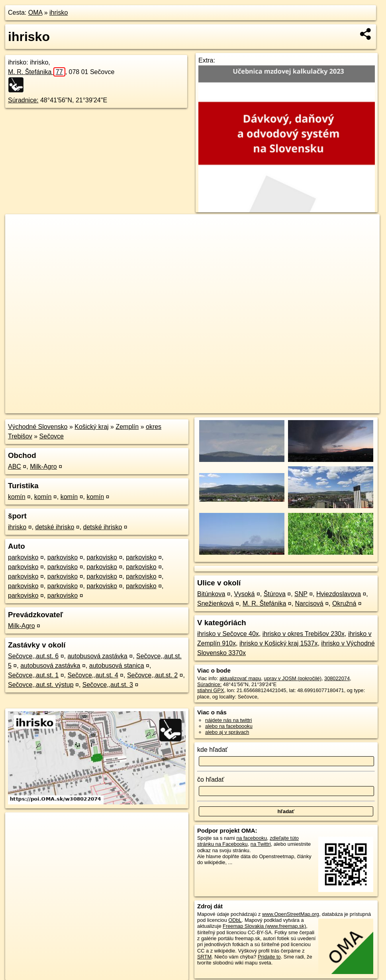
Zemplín (127, 427)
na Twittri (261, 844)
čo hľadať (211, 780)
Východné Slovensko (38, 427)
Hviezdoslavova (339, 594)
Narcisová (309, 603)
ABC (15, 467)
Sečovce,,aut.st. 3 (108, 685)
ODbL (235, 920)
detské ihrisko (55, 527)
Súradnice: (23, 100)
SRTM (204, 957)
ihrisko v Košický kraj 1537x (279, 643)
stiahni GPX (211, 690)
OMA (35, 13)
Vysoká (245, 594)
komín (17, 497)
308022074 (337, 678)
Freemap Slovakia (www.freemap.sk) (264, 926)
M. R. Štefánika (37, 72)
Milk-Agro (43, 467)
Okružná (344, 603)
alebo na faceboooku (229, 726)
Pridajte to (269, 957)
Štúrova (275, 594)
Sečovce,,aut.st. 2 (152, 675)
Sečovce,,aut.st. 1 (33, 675)
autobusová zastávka (97, 656)
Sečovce (52, 436)
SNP (301, 594)
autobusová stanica (117, 666)
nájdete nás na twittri (228, 720)
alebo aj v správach (227, 732)
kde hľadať (213, 750)
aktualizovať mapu (240, 678)
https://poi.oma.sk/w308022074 (345, 407)
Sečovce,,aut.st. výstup (41, 685)
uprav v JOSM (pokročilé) (293, 678)
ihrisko (59, 13)
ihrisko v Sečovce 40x (228, 634)
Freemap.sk (285, 407)
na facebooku (252, 838)
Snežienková (216, 603)
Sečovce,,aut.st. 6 (33, 656)
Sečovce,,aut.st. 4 (93, 675)
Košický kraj (91, 427)
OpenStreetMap (244, 407)
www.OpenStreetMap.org (291, 914)
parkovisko (23, 557)
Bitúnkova (211, 594)
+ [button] (19, 228)
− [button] (19, 240)
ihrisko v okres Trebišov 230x (304, 634)
